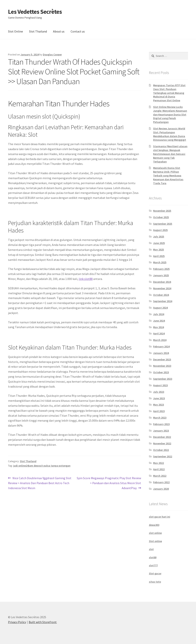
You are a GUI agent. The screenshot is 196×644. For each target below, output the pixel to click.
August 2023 (160, 385)
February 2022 (161, 482)
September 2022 (163, 456)
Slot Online (16, 31)
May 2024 (158, 327)
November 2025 (162, 211)
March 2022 (160, 476)
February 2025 (161, 269)
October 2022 (161, 450)
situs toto (155, 582)
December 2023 (162, 359)
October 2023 (161, 372)
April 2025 (159, 256)
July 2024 (159, 314)
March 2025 (160, 262)
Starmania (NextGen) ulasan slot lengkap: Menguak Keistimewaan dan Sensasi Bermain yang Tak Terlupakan (170, 154)
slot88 (153, 557)
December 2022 (162, 437)
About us (59, 31)
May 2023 (158, 405)
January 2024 (161, 353)
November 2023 (162, 366)
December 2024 (162, 282)
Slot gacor (155, 573)
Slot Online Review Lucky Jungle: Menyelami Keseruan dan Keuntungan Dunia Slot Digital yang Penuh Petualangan (170, 114)
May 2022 (158, 463)
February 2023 (161, 424)
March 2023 (160, 418)
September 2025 (163, 224)
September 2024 (163, 301)
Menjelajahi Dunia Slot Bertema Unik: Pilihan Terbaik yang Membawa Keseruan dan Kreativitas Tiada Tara (168, 175)
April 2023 (159, 411)
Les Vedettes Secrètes (35, 12)
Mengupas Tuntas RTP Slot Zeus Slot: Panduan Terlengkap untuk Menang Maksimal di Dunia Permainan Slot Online (169, 93)
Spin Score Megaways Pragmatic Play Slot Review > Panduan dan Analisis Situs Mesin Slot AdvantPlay (109, 483)
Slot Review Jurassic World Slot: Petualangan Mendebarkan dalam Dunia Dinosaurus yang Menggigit (170, 134)
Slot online (155, 541)
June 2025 (159, 243)
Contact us (78, 31)
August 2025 (160, 230)
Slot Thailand (38, 31)
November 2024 (162, 288)
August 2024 (160, 308)
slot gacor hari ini (160, 517)
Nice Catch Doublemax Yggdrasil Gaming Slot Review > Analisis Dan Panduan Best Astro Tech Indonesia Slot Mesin (40, 483)
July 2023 (159, 392)
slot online (155, 533)
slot (151, 549)
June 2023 (159, 398)
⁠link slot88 (86, 279)
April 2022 (159, 469)
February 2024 (161, 346)
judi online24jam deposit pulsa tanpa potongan (42, 466)
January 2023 (161, 431)
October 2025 (161, 217)
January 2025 (161, 275)
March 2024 (160, 340)
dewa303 (154, 525)
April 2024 (159, 333)
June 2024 (159, 321)
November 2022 (162, 443)
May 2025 (158, 250)
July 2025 (159, 237)
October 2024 (161, 295)
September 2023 (163, 379)
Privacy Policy (17, 622)
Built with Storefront (43, 622)
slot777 (153, 565)
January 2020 (161, 489)
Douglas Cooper (52, 54)
